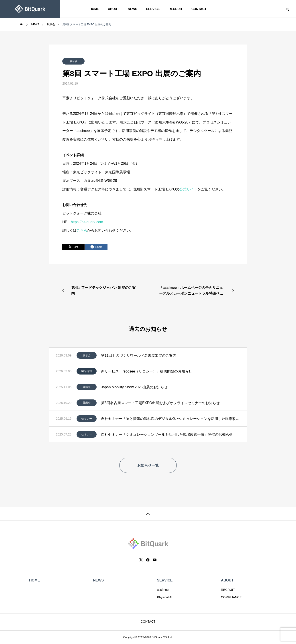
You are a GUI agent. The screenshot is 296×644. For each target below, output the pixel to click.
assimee (163, 590)
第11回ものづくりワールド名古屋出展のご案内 (139, 355)
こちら (82, 230)
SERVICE (153, 9)
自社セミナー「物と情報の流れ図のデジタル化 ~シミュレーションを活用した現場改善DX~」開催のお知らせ (171, 419)
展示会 (73, 61)
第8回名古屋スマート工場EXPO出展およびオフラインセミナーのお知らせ (160, 403)
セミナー (87, 419)
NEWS (132, 9)
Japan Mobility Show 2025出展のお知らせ (134, 387)
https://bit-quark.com (87, 222)
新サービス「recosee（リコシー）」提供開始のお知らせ (147, 371)
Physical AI (165, 597)
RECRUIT (176, 9)
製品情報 (87, 371)
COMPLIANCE (231, 597)
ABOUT (114, 9)
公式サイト (188, 189)
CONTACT (199, 9)
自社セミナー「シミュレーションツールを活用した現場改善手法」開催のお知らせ (167, 434)
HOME (94, 9)
